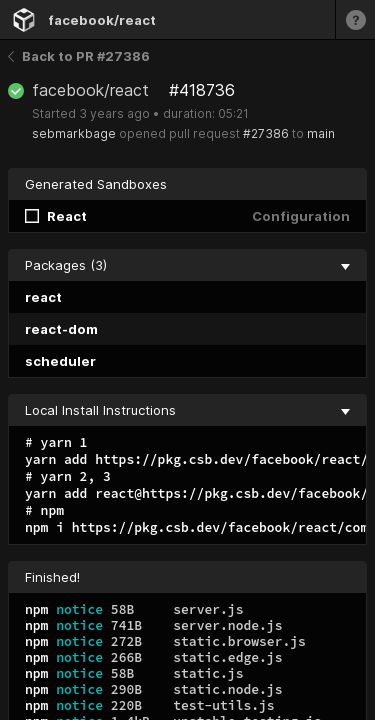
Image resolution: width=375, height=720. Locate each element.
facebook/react (102, 20)
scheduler (60, 361)
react (43, 297)
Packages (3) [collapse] (187, 265)
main (321, 133)
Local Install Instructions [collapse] (187, 410)
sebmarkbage (74, 133)
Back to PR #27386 (79, 56)
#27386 (266, 133)
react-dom (61, 329)
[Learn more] (355, 19)
